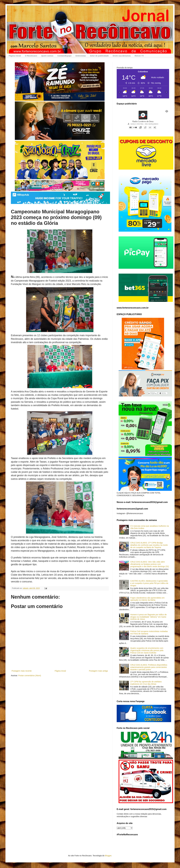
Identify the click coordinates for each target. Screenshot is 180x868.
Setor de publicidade (99, 56)
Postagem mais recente (22, 671)
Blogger (108, 856)
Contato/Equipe (64, 56)
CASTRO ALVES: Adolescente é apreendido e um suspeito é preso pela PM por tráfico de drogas (149, 583)
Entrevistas (81, 56)
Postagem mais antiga (98, 671)
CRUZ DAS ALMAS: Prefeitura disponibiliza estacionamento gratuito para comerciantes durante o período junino (149, 667)
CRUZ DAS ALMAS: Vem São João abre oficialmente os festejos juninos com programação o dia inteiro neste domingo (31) (150, 564)
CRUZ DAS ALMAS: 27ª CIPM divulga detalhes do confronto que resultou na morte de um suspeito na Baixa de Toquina (149, 545)
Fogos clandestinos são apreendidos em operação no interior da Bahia (147, 599)
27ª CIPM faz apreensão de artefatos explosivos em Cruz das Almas (146, 683)
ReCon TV (139, 56)
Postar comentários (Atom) (30, 676)
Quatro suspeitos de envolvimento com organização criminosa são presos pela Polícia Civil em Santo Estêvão (147, 650)
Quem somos (47, 56)
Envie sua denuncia (122, 56)
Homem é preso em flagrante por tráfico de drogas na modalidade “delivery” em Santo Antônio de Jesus (148, 617)
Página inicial (15, 56)
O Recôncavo (31, 56)
